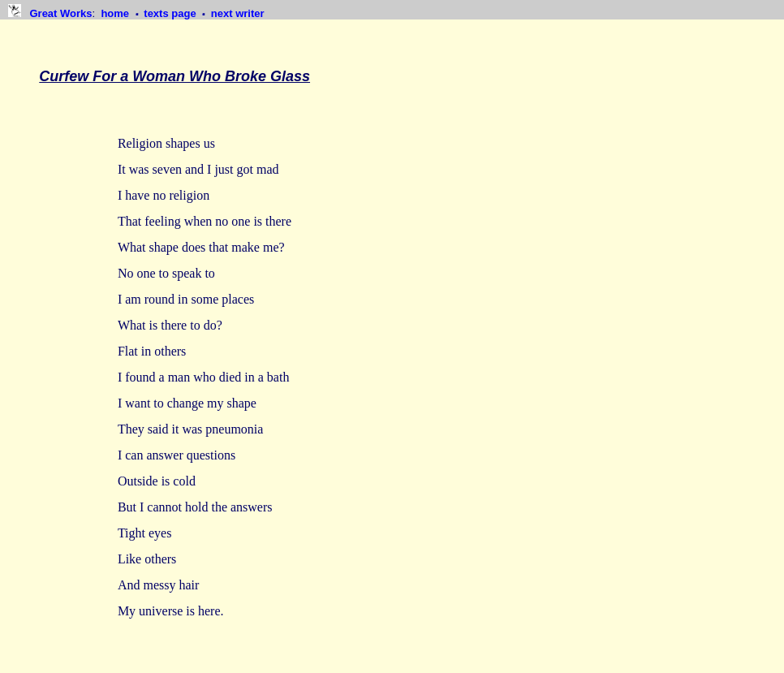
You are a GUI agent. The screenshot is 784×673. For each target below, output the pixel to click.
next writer (238, 13)
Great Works (60, 13)
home (116, 13)
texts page (171, 13)
